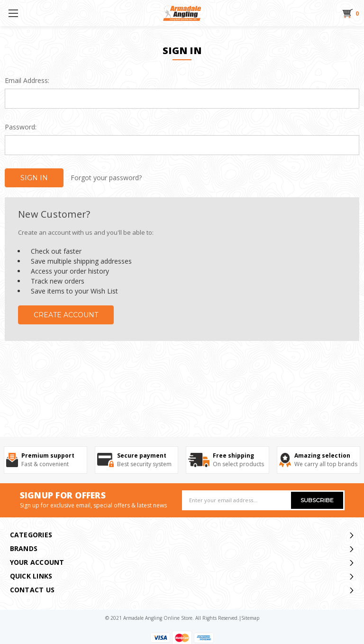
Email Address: (27, 80)
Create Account (66, 315)
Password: (21, 127)
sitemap (250, 618)
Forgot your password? (106, 178)
